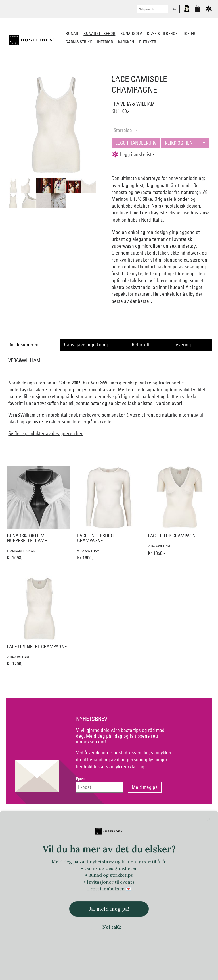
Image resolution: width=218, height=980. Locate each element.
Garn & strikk (79, 42)
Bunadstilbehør (99, 34)
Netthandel (86, 819)
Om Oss (180, 819)
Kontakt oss (38, 819)
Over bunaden (137, 70)
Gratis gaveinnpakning (85, 345)
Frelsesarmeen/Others (34, 875)
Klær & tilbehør (162, 34)
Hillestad (112, 875)
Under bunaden (171, 70)
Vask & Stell (109, 78)
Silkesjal (80, 70)
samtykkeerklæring (125, 767)
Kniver (198, 70)
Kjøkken (126, 42)
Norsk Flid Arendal (68, 864)
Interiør (105, 42)
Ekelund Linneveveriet (138, 864)
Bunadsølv (131, 34)
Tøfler (189, 34)
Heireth (93, 875)
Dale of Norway (102, 864)
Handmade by (69, 875)
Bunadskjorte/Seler (46, 70)
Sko (18, 70)
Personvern (133, 819)
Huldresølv (178, 875)
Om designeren (23, 345)
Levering (182, 345)
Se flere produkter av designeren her (46, 433)
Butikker (148, 42)
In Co (197, 875)
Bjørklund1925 (36, 864)
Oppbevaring (106, 70)
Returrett (141, 345)
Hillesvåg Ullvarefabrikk (144, 875)
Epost (80, 779)
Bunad (72, 34)
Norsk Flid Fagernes (177, 864)
